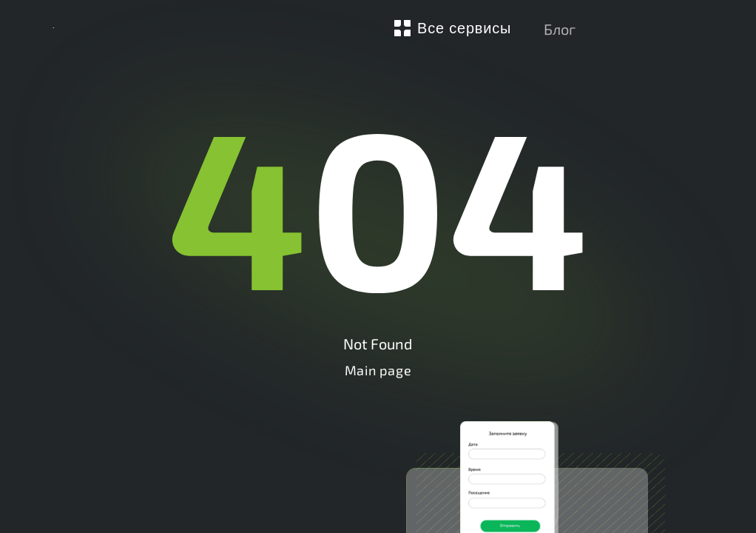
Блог (560, 29)
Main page (378, 370)
